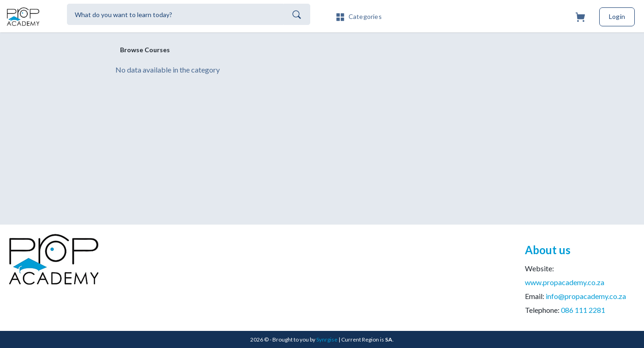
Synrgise (327, 339)
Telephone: (565, 310)
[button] (359, 16)
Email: (575, 296)
